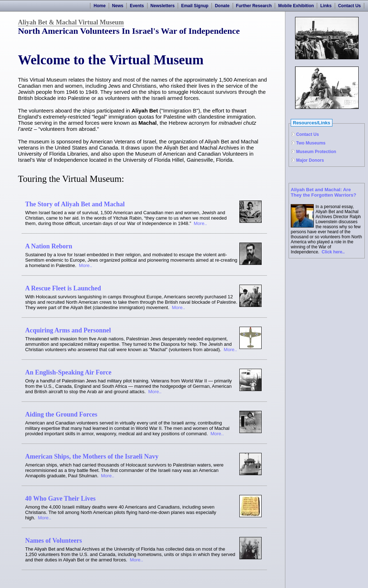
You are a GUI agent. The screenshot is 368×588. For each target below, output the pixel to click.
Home (99, 6)
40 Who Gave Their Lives (60, 499)
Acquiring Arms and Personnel (68, 330)
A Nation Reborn (49, 246)
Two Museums (311, 143)
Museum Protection (316, 152)
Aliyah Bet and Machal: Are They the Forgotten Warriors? (323, 192)
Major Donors (310, 160)
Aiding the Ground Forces (61, 414)
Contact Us (349, 6)
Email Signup (195, 6)
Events (137, 6)
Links (326, 6)
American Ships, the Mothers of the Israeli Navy (92, 456)
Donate (222, 6)
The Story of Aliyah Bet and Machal (75, 204)
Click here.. (333, 252)
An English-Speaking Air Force (68, 372)
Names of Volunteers (54, 541)
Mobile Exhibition (296, 6)
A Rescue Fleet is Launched (63, 288)
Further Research (254, 6)
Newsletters (163, 6)
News (118, 6)
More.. (200, 223)
